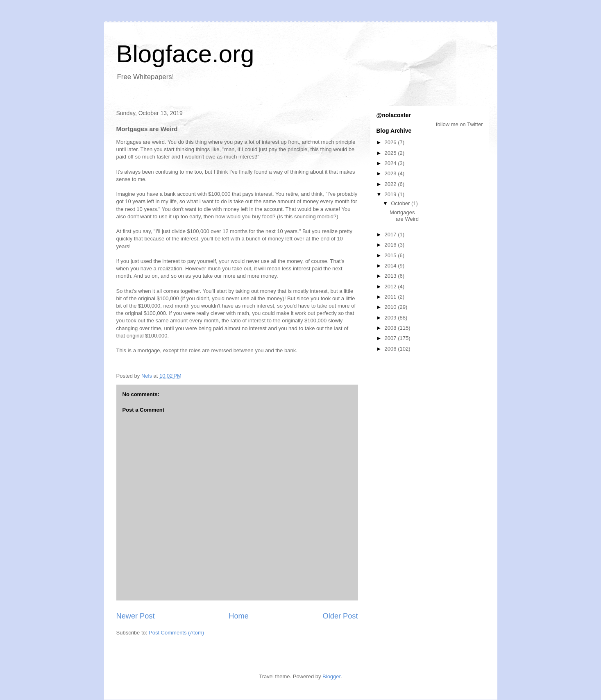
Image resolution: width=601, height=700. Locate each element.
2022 (391, 184)
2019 (391, 194)
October (401, 203)
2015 (391, 255)
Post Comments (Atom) (176, 633)
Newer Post (136, 616)
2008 (391, 328)
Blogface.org (185, 54)
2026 (391, 142)
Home (239, 616)
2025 (391, 153)
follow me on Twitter (459, 124)
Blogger (331, 676)
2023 (391, 173)
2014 (391, 266)
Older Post (340, 616)
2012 (391, 287)
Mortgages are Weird (404, 216)
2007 (391, 338)
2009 (391, 318)
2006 (391, 349)
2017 (391, 234)
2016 (391, 245)
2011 (391, 297)
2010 (391, 307)
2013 (391, 276)
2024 (391, 163)
